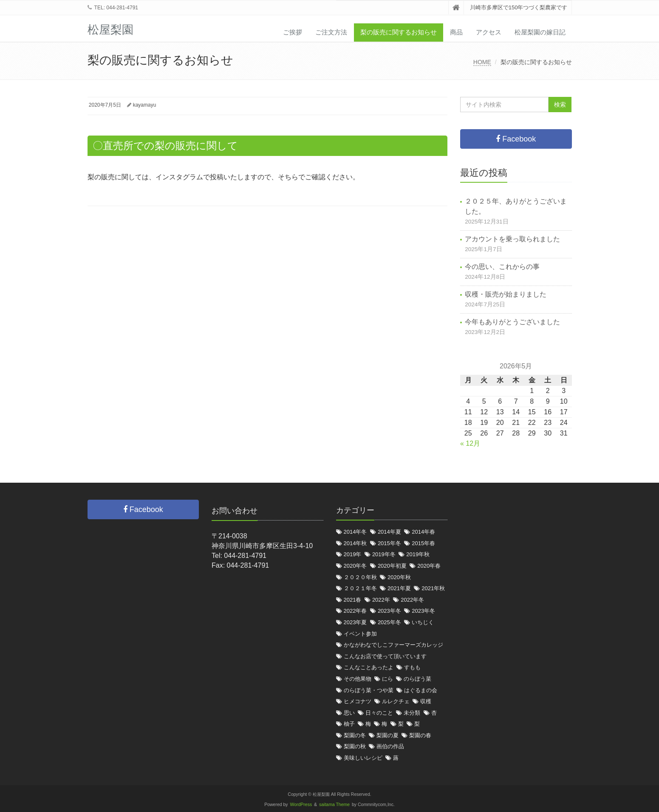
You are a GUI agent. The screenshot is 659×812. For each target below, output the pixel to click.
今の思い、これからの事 (502, 267)
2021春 (353, 600)
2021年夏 (399, 588)
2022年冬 (412, 600)
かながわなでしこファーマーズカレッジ (393, 645)
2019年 (353, 554)
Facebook (516, 139)
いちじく (423, 622)
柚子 (349, 724)
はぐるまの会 (421, 690)
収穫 (426, 701)
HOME (482, 62)
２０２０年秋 (360, 577)
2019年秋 (418, 554)
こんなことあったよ (369, 667)
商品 (456, 32)
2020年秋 (399, 577)
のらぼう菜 (417, 679)
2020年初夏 (392, 566)
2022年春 (355, 611)
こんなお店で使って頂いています (385, 656)
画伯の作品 (390, 746)
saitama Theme (334, 805)
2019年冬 (384, 554)
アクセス (489, 32)
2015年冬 (389, 543)
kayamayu (145, 105)
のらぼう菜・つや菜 (369, 690)
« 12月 (470, 443)
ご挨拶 (293, 32)
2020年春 (429, 566)
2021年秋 (433, 588)
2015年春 (423, 543)
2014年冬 (355, 532)
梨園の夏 (387, 735)
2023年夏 (355, 622)
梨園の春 (420, 735)
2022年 (381, 600)
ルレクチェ (396, 701)
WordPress (301, 805)
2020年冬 (355, 566)
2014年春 (423, 532)
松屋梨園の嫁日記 (540, 32)
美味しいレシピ (363, 758)
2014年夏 (389, 532)
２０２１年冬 (360, 588)
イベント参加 (360, 634)
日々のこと (379, 713)
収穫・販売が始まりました (506, 294)
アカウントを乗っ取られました (512, 239)
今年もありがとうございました (512, 322)
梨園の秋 (355, 746)
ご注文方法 (331, 32)
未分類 (412, 713)
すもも (412, 667)
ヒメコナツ (358, 701)
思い (349, 713)
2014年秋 (355, 543)
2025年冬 (389, 622)
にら (387, 679)
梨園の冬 (355, 735)
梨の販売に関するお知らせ (399, 32)
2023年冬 (389, 611)
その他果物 (358, 679)
